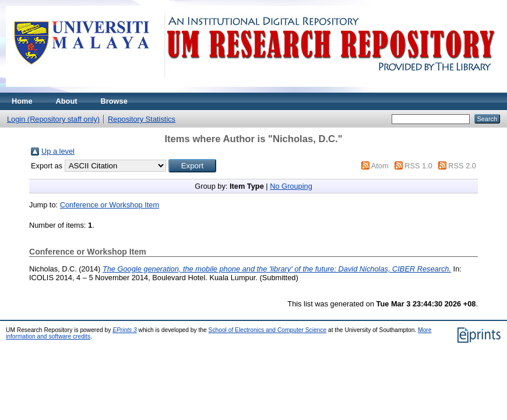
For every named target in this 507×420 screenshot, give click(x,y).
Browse (114, 101)
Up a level (58, 151)
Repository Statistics (142, 119)
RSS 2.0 (462, 166)
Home (22, 101)
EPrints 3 (125, 330)
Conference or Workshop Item (110, 205)
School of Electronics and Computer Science (268, 330)
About (67, 101)
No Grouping (291, 186)
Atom (380, 166)
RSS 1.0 (418, 166)
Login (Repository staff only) (53, 119)
